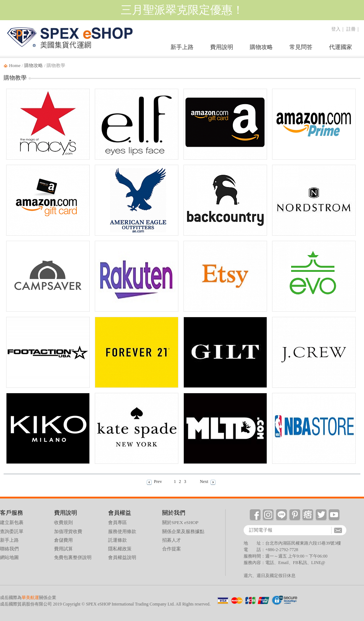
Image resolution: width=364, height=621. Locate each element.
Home (15, 65)
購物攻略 (261, 47)
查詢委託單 (12, 531)
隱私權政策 (120, 549)
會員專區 (117, 522)
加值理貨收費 (68, 531)
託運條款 (117, 540)
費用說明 (222, 47)
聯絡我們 (9, 549)
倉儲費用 (63, 540)
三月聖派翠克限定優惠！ (182, 10)
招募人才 (172, 540)
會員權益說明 (122, 557)
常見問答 (301, 47)
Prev (158, 482)
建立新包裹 (12, 522)
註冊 (351, 29)
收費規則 (63, 522)
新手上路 (182, 47)
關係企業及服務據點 (183, 531)
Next (204, 482)
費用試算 (63, 549)
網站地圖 (9, 557)
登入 (336, 29)
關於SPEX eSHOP (180, 522)
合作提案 (172, 549)
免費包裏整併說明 (73, 557)
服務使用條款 (122, 531)
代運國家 (341, 47)
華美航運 (30, 598)
